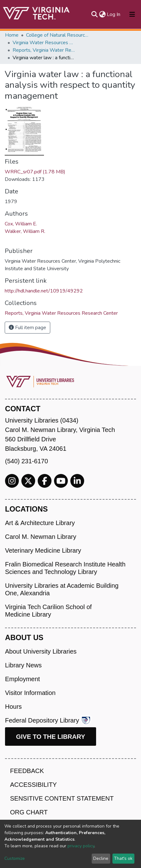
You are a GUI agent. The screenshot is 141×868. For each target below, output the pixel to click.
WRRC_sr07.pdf (35, 172)
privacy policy (81, 846)
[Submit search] (94, 14)
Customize (15, 858)
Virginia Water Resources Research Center (44, 43)
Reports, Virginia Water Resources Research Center (44, 50)
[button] (102, 14)
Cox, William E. (21, 224)
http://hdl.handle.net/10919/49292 (44, 291)
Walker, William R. (25, 231)
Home (12, 35)
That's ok (123, 858)
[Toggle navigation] (132, 14)
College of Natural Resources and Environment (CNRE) (57, 35)
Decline (101, 858)
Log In (114, 14)
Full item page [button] (27, 328)
